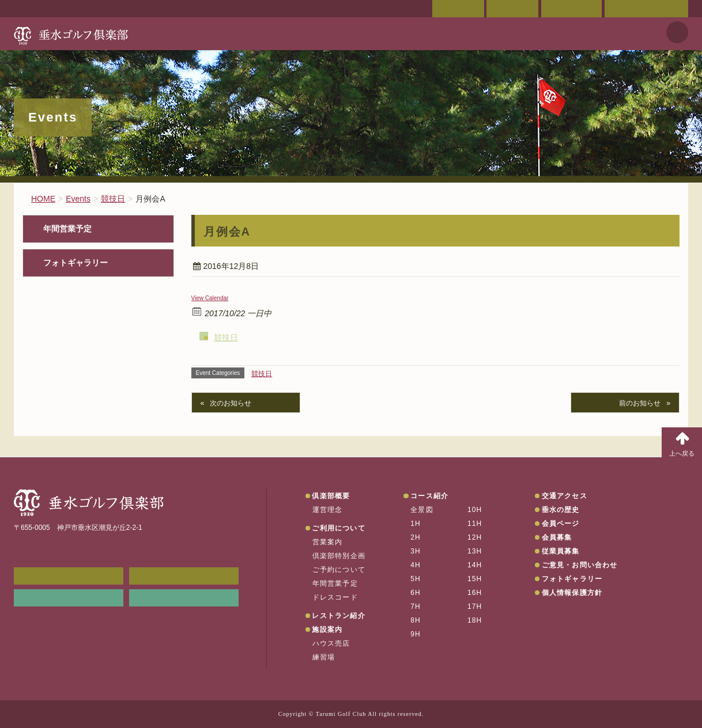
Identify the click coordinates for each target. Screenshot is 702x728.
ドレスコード (335, 597)
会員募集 (557, 537)
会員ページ (458, 9)
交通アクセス (512, 9)
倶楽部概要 (331, 496)
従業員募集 (561, 551)
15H (475, 579)
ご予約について (339, 570)
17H (475, 606)
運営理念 (328, 510)
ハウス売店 (331, 643)
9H (416, 634)
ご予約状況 (571, 9)
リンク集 (69, 598)
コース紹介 (429, 496)
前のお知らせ (640, 403)
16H (475, 593)
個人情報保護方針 (572, 593)
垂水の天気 (184, 598)
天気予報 (677, 32)
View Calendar (210, 298)
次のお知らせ (231, 403)
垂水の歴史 (561, 510)
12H (475, 537)
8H (416, 620)
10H (475, 510)
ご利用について (338, 528)
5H (416, 579)
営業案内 (328, 542)
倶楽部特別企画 (339, 556)
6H (416, 593)
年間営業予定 (67, 229)
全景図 (422, 510)
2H (416, 537)
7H (416, 606)
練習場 (324, 657)
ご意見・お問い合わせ (646, 9)
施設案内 (327, 630)
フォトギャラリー (76, 263)
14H (475, 565)
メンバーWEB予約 (69, 576)
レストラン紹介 (338, 616)
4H (416, 565)
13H (475, 551)
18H (475, 620)
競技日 (226, 338)
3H (416, 551)
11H (475, 524)
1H (416, 524)
